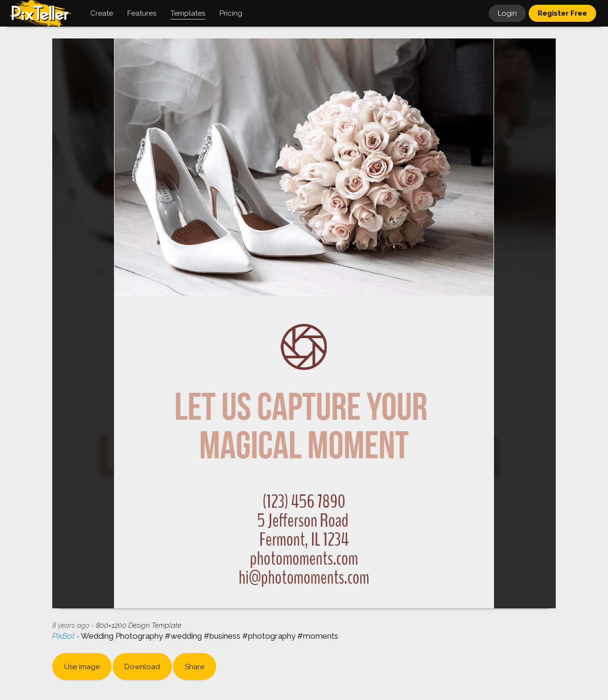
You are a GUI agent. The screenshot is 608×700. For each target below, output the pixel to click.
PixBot (64, 636)
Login (507, 13)
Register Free (562, 13)
